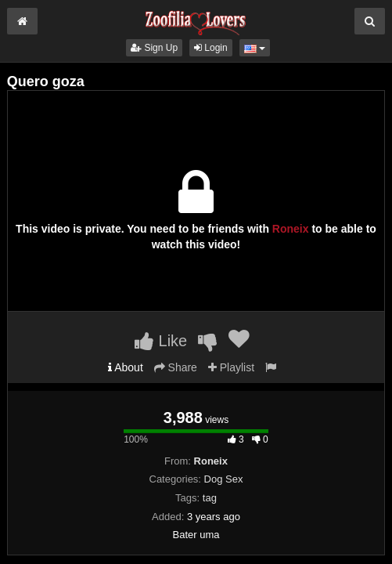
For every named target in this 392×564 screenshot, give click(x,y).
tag (210, 498)
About (126, 367)
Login (211, 48)
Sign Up (154, 48)
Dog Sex (224, 479)
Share (176, 367)
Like (161, 341)
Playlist (231, 367)
